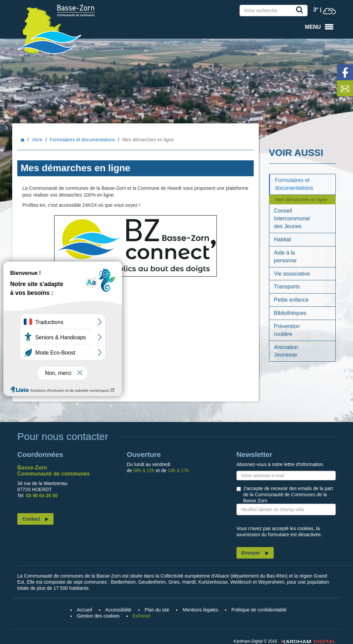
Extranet (142, 616)
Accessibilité (118, 610)
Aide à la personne (285, 257)
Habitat (283, 239)
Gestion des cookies (98, 616)
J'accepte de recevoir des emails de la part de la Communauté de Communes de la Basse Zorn (288, 495)
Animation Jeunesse (286, 351)
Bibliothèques (290, 313)
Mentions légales (200, 610)
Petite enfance (291, 300)
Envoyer (251, 553)
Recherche (301, 11)
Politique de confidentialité (259, 610)
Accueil (23, 140)
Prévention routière (287, 330)
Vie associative (292, 274)
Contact (31, 519)
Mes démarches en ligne (302, 200)
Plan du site (157, 610)
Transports (287, 287)
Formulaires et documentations (82, 140)
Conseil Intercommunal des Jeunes (292, 218)
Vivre (37, 140)
